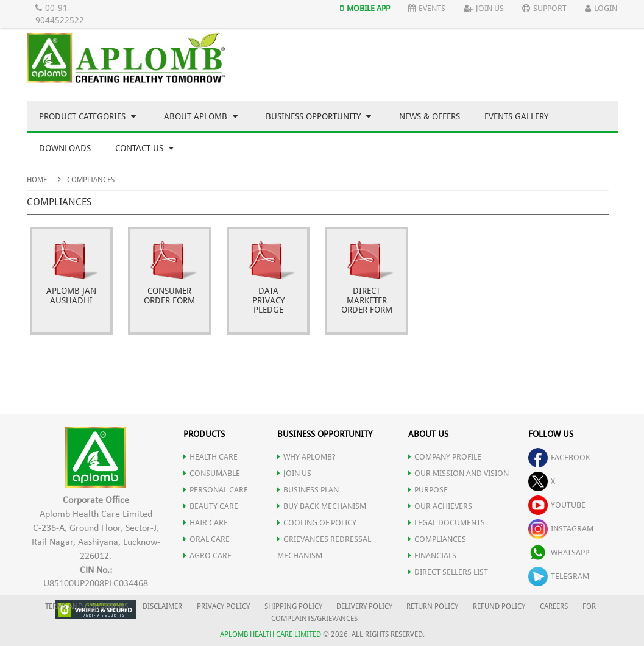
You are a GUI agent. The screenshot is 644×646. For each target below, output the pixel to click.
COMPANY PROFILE (445, 457)
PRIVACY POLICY (223, 606)
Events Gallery (516, 116)
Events (427, 8)
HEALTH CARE (211, 457)
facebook (559, 457)
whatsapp (559, 552)
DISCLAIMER (162, 606)
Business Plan (308, 490)
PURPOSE (428, 490)
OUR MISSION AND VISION (458, 473)
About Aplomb (201, 116)
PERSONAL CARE (216, 490)
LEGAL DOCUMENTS (447, 523)
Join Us (484, 8)
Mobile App (365, 8)
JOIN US (294, 473)
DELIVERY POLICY (364, 606)
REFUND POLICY (499, 606)
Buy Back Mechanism (322, 506)
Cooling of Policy (317, 523)
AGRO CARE (207, 555)
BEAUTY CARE (211, 506)
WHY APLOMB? (306, 457)
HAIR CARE (206, 523)
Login (601, 8)
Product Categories (87, 116)
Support (544, 8)
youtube (557, 505)
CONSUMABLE (212, 473)
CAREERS (554, 606)
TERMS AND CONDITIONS (87, 606)
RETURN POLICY (432, 606)
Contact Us (144, 148)
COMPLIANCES (437, 539)
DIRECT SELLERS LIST (448, 572)
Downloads (65, 148)
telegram (559, 576)
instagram (561, 529)
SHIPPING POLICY (294, 606)
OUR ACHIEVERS (440, 506)
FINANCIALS (432, 555)
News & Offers (430, 116)
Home (37, 180)
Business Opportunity (318, 116)
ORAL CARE (207, 539)
